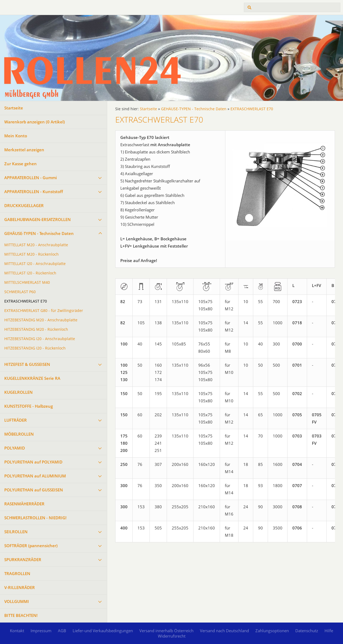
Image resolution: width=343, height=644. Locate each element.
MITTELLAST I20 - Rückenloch (30, 273)
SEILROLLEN (16, 532)
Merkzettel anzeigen (24, 150)
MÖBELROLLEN (19, 434)
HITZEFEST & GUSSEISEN (27, 364)
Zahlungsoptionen (272, 631)
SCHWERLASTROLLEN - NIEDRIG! (35, 518)
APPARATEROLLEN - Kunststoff (34, 192)
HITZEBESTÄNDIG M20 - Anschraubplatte (41, 320)
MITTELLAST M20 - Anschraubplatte (36, 245)
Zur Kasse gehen (20, 164)
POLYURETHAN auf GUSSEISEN (34, 490)
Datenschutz (307, 631)
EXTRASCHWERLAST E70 (26, 301)
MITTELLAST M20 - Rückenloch (31, 254)
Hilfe (329, 631)
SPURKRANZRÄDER (23, 560)
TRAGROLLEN (17, 573)
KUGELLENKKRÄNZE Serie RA (32, 378)
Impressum (41, 631)
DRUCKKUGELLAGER (24, 205)
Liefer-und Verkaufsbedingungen (103, 631)
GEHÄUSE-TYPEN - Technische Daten (39, 233)
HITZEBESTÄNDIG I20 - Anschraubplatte (40, 339)
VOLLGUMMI (17, 601)
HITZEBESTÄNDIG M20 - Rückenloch (36, 329)
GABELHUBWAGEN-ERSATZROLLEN (38, 219)
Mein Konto (16, 136)
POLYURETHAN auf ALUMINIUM (35, 476)
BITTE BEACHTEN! (21, 615)
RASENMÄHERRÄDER (24, 504)
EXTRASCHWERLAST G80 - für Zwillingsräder (44, 311)
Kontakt (17, 631)
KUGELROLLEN (18, 392)
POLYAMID (15, 448)
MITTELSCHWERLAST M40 (27, 282)
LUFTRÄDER (16, 420)
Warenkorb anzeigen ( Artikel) (35, 122)
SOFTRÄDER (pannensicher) (31, 546)
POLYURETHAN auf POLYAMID (33, 462)
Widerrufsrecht (172, 636)
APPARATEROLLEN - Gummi (31, 178)
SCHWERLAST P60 (20, 292)
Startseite (14, 108)
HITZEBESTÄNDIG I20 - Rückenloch (35, 348)
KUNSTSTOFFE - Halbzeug (29, 406)
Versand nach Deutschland (224, 631)
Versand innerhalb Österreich (166, 631)
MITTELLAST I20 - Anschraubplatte (35, 264)
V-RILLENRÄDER (20, 587)
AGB (62, 631)
